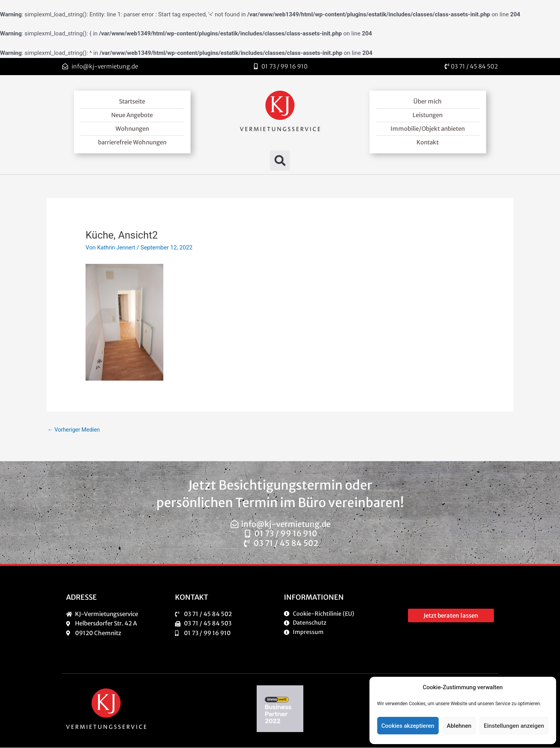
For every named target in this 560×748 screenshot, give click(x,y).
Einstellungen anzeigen (514, 726)
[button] (280, 161)
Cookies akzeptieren (408, 726)
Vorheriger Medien (75, 430)
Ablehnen (459, 726)
